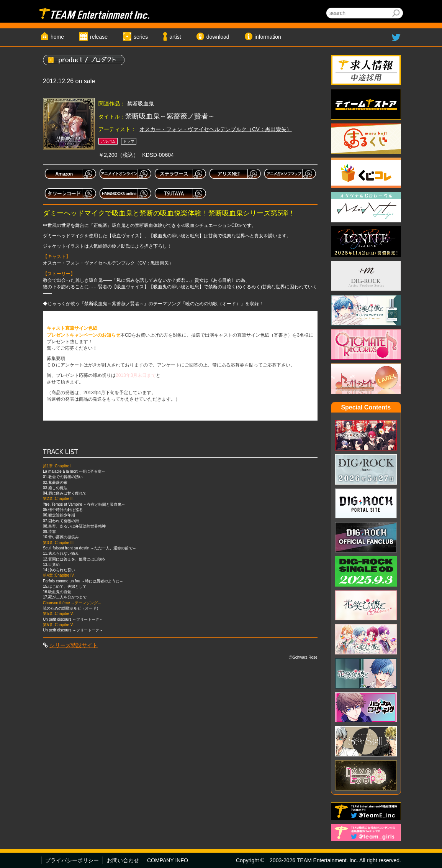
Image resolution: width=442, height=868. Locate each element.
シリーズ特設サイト (74, 645)
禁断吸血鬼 (141, 104)
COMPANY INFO (168, 860)
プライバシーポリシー (72, 860)
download (218, 37)
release (99, 37)
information (268, 37)
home (57, 37)
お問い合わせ (123, 860)
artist (175, 37)
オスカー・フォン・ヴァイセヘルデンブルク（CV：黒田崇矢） (215, 129)
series (141, 37)
